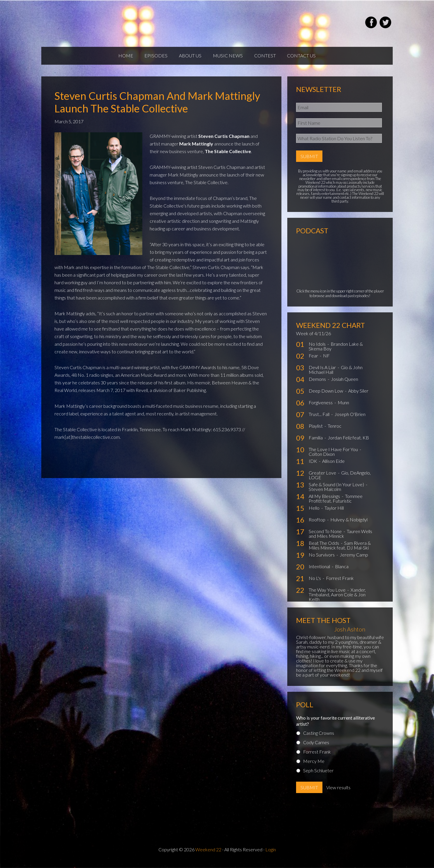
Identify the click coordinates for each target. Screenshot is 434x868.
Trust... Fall (319, 419)
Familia (316, 442)
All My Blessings (325, 501)
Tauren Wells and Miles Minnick (340, 538)
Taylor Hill (334, 512)
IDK (313, 466)
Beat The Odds (324, 548)
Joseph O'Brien (350, 419)
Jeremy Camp (354, 559)
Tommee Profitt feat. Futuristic (336, 503)
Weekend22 (111, 23)
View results (338, 792)
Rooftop (317, 524)
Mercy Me (314, 765)
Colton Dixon (322, 459)
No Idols (318, 349)
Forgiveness (321, 407)
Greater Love (323, 477)
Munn (343, 407)
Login (271, 854)
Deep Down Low (326, 395)
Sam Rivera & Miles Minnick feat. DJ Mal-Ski (340, 550)
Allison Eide (333, 466)
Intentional (320, 571)
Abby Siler (358, 395)
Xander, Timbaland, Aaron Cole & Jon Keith (337, 599)
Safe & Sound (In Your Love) (337, 489)
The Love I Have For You (334, 454)
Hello (315, 512)
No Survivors (322, 559)
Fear (314, 360)
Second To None (326, 536)
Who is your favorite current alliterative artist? (335, 725)
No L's (315, 583)
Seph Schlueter (318, 775)
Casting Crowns (319, 737)
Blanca (342, 571)
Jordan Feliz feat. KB (348, 442)
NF (326, 360)
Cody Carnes (316, 747)
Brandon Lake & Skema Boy (336, 351)
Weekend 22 (208, 854)
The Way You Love (328, 594)
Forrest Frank (340, 583)
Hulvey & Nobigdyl (349, 524)
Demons (318, 384)
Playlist (316, 430)
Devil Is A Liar (323, 372)
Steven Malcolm (325, 494)
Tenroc (335, 430)
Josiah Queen (345, 384)
